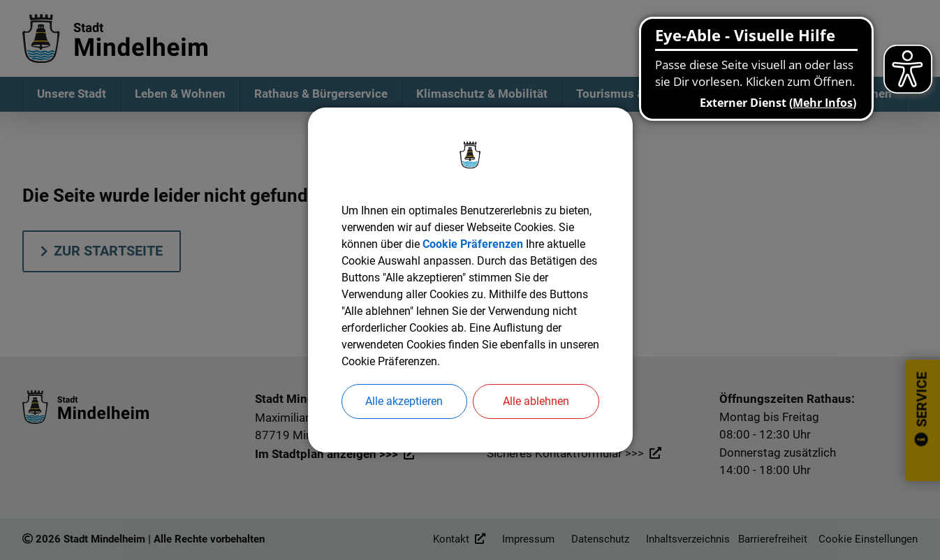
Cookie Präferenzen (473, 244)
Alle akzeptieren (404, 401)
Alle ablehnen (536, 401)
